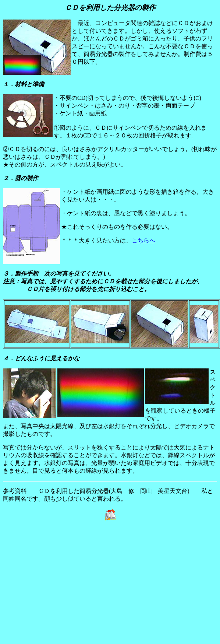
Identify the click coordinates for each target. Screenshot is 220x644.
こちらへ (143, 240)
